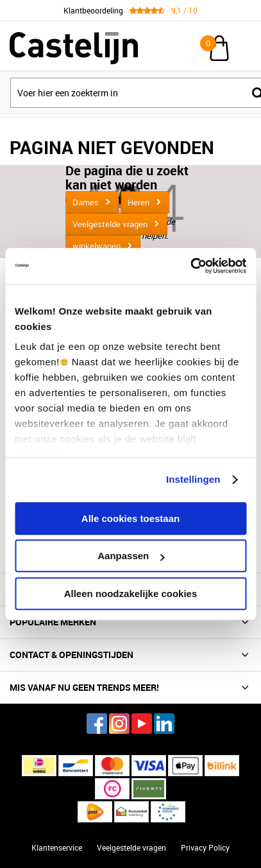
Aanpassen (131, 556)
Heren (139, 202)
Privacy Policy (205, 847)
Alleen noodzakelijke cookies (131, 594)
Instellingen (193, 479)
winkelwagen (97, 246)
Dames (86, 202)
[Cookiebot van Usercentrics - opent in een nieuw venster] (190, 266)
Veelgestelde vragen (110, 224)
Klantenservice (57, 847)
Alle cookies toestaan (130, 518)
